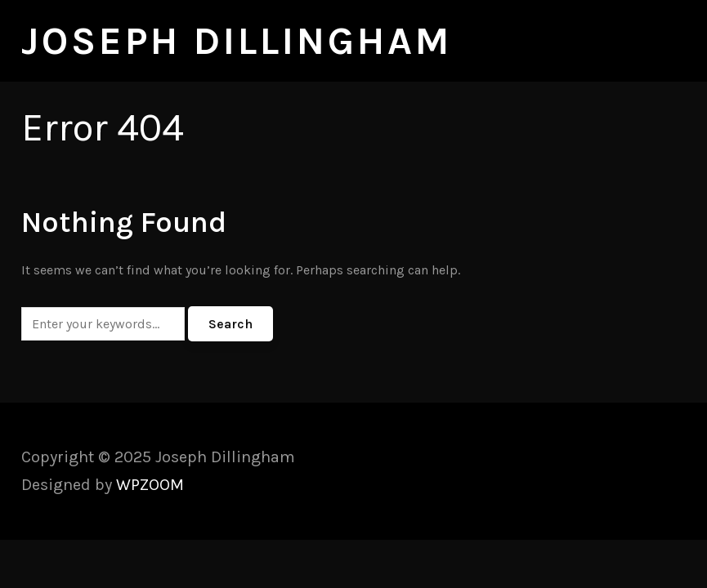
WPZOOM (150, 485)
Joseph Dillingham (237, 41)
